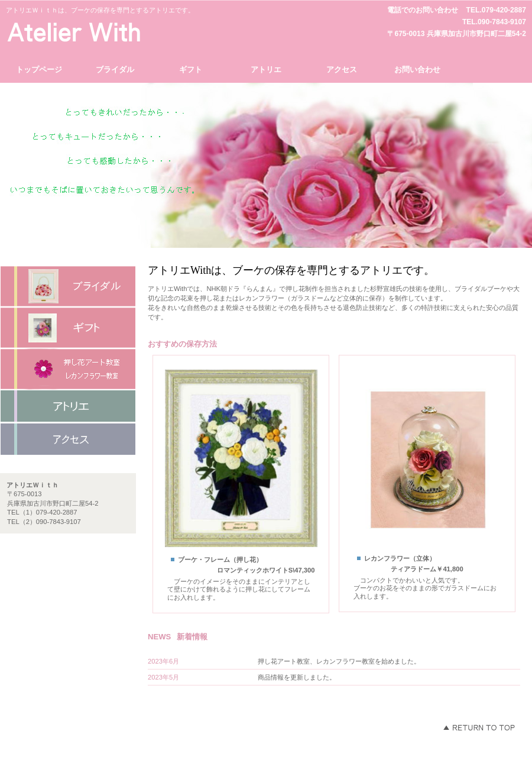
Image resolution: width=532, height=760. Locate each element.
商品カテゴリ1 (68, 286)
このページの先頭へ (479, 727)
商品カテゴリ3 (68, 369)
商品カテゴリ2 (68, 328)
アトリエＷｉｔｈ (115, 32)
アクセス (68, 439)
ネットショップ (68, 406)
